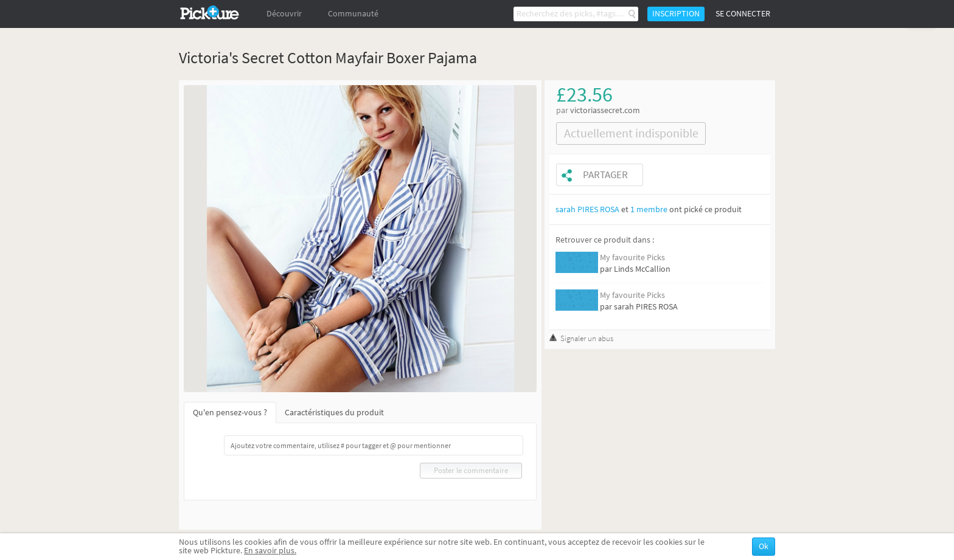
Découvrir (284, 14)
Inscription (676, 14)
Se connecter (743, 14)
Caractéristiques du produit (334, 413)
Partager (605, 175)
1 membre (649, 209)
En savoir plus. (270, 551)
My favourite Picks (632, 258)
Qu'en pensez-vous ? (230, 413)
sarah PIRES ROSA (587, 209)
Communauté (353, 14)
